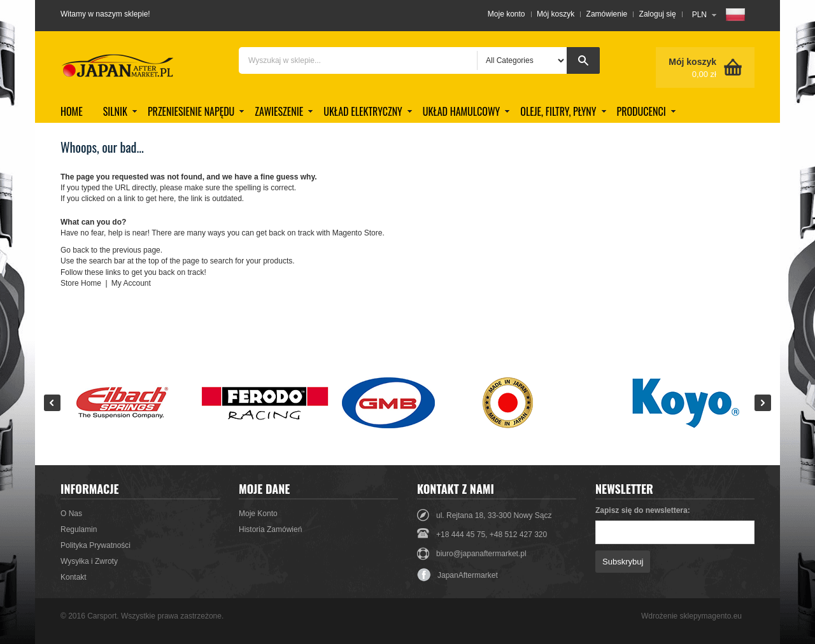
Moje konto (507, 14)
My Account (131, 283)
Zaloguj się (658, 14)
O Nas (71, 514)
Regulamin (79, 529)
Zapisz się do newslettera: (643, 510)
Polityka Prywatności (96, 545)
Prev (52, 403)
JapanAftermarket (457, 575)
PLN (699, 15)
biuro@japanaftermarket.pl (481, 554)
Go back (75, 250)
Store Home (81, 283)
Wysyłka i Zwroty (89, 561)
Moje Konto (258, 514)
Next (763, 403)
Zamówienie (607, 14)
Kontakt (74, 577)
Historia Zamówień (270, 529)
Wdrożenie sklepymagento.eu (691, 616)
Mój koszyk (556, 14)
